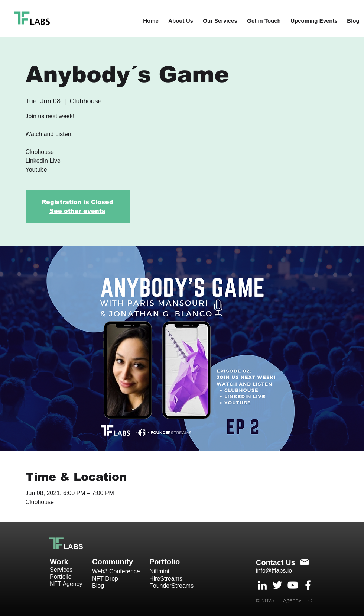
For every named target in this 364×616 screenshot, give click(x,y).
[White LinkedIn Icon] (262, 585)
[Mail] (305, 562)
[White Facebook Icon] (308, 585)
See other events (77, 211)
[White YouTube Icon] (293, 585)
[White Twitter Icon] (277, 585)
